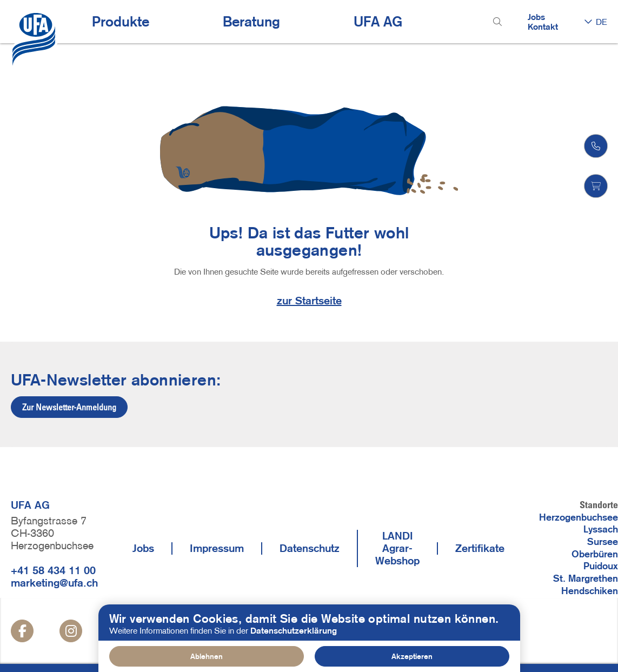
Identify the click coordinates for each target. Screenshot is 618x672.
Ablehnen (207, 656)
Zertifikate (480, 548)
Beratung (251, 22)
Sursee (603, 542)
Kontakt (543, 26)
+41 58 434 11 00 (53, 570)
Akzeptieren (412, 656)
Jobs (536, 17)
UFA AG (378, 22)
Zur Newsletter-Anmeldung (69, 407)
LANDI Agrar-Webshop (397, 548)
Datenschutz (310, 548)
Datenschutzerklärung (294, 630)
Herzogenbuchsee (579, 517)
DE (602, 22)
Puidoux (601, 566)
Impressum (217, 548)
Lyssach (601, 529)
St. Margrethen (586, 578)
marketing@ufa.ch (54, 583)
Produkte (121, 22)
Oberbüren (595, 554)
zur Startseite (309, 301)
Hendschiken (590, 591)
